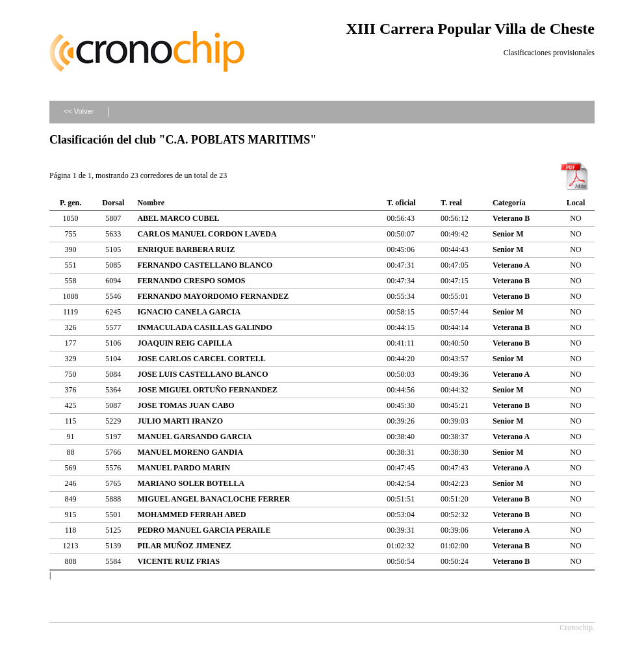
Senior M (508, 234)
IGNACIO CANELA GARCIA (189, 312)
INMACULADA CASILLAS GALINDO (204, 327)
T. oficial (401, 203)
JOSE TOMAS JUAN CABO (186, 405)
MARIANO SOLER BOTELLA (191, 483)
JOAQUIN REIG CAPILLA (185, 343)
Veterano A (511, 265)
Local (576, 203)
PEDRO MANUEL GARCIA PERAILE (204, 530)
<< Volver (79, 111)
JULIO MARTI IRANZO (180, 421)
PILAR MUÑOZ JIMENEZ (184, 546)
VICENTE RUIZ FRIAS (178, 561)
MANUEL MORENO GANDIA (190, 452)
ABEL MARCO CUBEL (178, 218)
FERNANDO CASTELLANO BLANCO (205, 265)
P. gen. (71, 203)
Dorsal (113, 203)
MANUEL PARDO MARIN (183, 468)
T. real (451, 203)
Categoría (509, 203)
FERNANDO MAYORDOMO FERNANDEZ (213, 296)
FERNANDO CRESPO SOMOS (191, 281)
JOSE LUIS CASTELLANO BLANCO (202, 374)
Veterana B (511, 327)
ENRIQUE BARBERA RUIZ (186, 249)
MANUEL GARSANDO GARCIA (194, 437)
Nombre (151, 203)
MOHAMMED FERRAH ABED (191, 515)
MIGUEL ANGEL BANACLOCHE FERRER (213, 499)
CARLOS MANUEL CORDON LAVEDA (207, 234)
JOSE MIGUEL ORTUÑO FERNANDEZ (207, 390)
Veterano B (511, 218)
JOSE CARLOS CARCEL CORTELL (201, 359)
